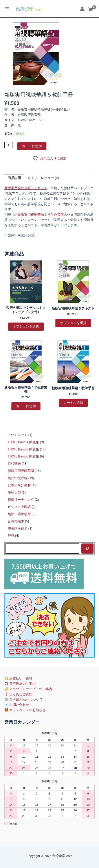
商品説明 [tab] (14, 178)
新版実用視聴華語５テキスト (26, 188)
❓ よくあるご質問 (18, 694)
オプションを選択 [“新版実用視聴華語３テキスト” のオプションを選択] (73, 323)
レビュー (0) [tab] (50, 178)
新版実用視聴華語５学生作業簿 (41, 215)
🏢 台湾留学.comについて (24, 699)
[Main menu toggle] (7, 9)
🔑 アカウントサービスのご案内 (28, 689)
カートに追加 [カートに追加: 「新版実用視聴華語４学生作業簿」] (26, 406)
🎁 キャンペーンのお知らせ (25, 710)
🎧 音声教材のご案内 (20, 684)
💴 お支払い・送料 (18, 678)
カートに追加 (32, 146)
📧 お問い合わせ (17, 705)
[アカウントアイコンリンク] (82, 9)
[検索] (87, 549)
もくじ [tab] (32, 178)
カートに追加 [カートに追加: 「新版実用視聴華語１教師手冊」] (73, 403)
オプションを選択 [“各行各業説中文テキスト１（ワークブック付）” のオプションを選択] (26, 326)
